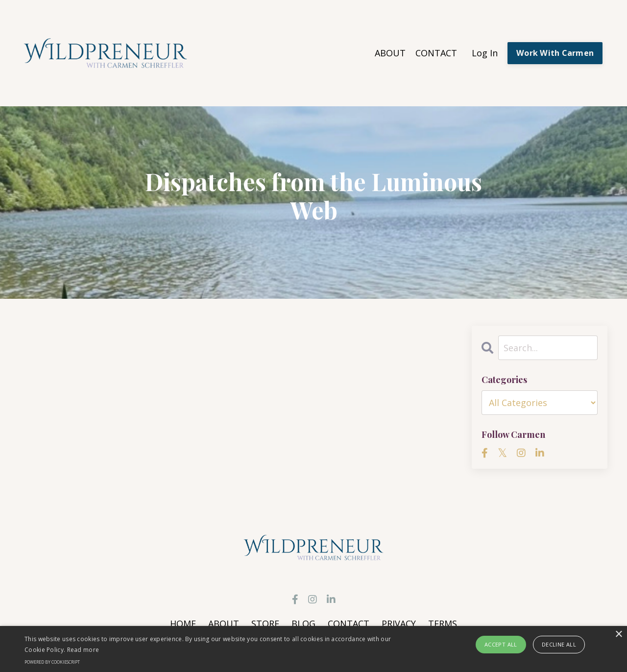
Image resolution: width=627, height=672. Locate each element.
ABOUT (390, 53)
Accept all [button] (501, 644)
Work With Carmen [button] (555, 53)
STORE (265, 624)
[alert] (313, 649)
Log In (485, 53)
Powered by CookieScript (52, 662)
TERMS (443, 624)
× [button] (618, 635)
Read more (83, 650)
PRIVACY (399, 624)
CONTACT (436, 53)
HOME (183, 624)
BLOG (303, 624)
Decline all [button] (559, 644)
